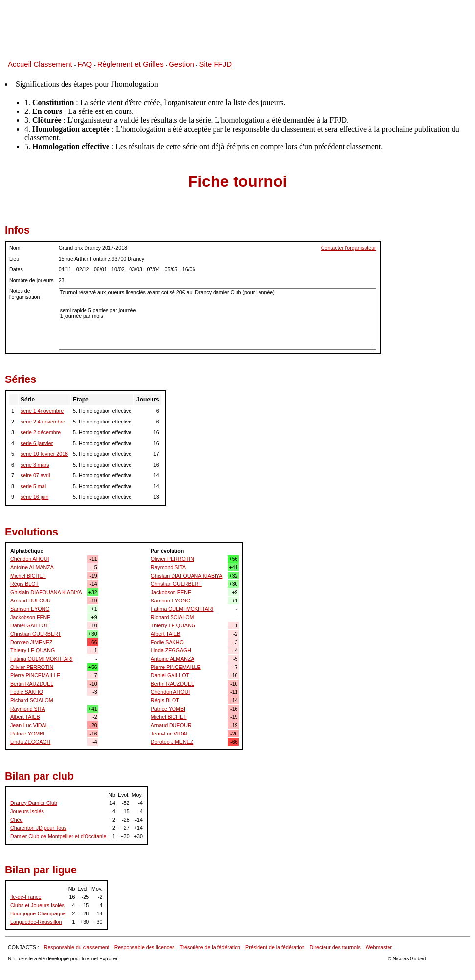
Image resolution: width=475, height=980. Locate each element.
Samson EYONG (30, 609)
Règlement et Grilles (130, 64)
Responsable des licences (145, 947)
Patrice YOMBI (27, 734)
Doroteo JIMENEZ (31, 642)
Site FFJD (215, 64)
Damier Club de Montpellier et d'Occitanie (58, 836)
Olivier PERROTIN (32, 667)
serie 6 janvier (37, 443)
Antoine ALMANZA (32, 567)
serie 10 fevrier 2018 (44, 454)
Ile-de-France (26, 897)
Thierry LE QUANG (32, 650)
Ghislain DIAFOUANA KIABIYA (46, 592)
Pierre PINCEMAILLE (35, 675)
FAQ (85, 64)
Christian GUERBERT (36, 634)
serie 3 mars (35, 465)
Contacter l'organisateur (349, 248)
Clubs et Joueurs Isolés (37, 905)
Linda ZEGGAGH (30, 742)
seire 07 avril (35, 475)
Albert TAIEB (25, 717)
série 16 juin (34, 497)
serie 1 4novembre (42, 411)
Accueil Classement (40, 64)
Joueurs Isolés (27, 811)
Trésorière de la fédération (210, 947)
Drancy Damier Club (34, 803)
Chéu (16, 820)
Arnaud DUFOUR (31, 601)
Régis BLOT (24, 584)
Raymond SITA (28, 709)
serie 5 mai (33, 486)
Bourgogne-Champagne (38, 913)
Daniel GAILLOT (29, 625)
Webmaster (379, 947)
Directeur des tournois (335, 947)
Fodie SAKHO (27, 692)
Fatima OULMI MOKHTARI (42, 659)
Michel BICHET (28, 576)
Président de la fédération (275, 947)
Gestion (181, 64)
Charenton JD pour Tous (38, 828)
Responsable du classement (77, 947)
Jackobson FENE (30, 617)
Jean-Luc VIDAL (29, 725)
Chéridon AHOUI (30, 559)
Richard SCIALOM (32, 700)
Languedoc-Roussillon (36, 922)
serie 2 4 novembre (43, 422)
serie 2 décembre (41, 432)
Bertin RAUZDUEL (32, 684)
